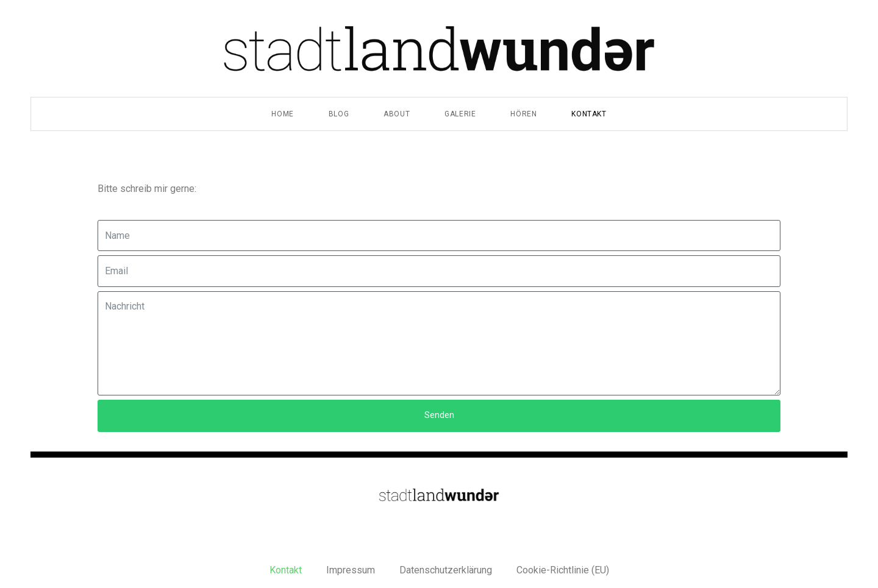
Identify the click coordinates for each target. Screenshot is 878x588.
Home (282, 114)
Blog (339, 114)
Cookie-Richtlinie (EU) (563, 570)
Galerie (460, 114)
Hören (523, 114)
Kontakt (589, 114)
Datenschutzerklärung (446, 570)
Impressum (351, 570)
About (397, 114)
